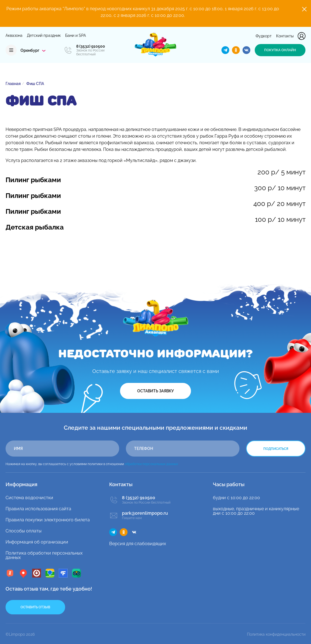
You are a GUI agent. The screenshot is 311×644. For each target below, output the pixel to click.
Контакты (285, 36)
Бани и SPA (76, 35)
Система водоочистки (29, 498)
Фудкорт (264, 36)
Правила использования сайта (38, 509)
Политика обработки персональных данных (44, 555)
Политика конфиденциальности (276, 634)
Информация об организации (37, 542)
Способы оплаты (24, 531)
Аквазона (14, 35)
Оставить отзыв (35, 607)
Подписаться (276, 449)
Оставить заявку (155, 391)
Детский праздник (44, 35)
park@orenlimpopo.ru (145, 513)
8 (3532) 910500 (91, 46)
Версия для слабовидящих (138, 544)
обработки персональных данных (151, 464)
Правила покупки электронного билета (48, 520)
